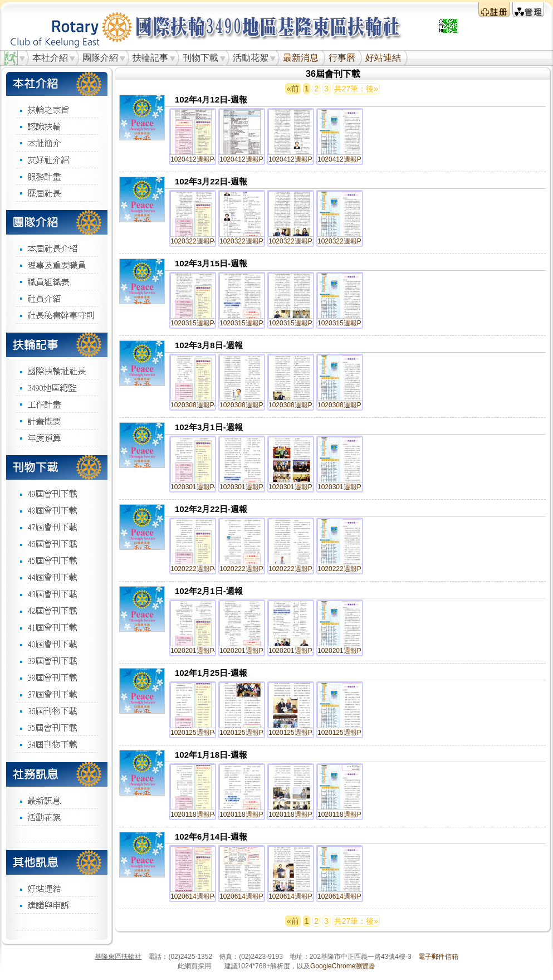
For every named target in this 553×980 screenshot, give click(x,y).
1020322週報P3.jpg (249, 241)
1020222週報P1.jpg (347, 569)
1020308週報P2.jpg (298, 405)
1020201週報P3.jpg (249, 651)
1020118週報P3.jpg (249, 815)
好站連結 (383, 58)
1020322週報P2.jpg (298, 241)
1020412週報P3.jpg (249, 159)
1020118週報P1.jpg (347, 815)
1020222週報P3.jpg (249, 569)
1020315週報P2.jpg (298, 323)
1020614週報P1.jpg (347, 896)
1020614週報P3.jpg (249, 896)
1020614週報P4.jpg (200, 896)
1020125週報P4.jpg (200, 733)
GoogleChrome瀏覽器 (343, 966)
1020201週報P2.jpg (298, 651)
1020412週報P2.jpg (298, 159)
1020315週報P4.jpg (200, 323)
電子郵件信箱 (438, 957)
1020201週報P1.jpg (347, 651)
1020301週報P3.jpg (249, 487)
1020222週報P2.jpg (298, 569)
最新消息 (301, 58)
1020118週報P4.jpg (200, 815)
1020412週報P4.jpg (200, 159)
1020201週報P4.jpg (200, 651)
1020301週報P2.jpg (298, 487)
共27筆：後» (356, 89)
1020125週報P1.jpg (347, 733)
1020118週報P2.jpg (298, 815)
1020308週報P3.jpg (249, 405)
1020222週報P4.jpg (200, 569)
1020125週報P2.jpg (298, 733)
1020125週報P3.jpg (249, 733)
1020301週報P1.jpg (347, 487)
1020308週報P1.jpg (347, 405)
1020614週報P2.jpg (298, 896)
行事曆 (342, 58)
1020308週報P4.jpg (200, 405)
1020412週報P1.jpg (347, 159)
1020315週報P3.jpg (249, 323)
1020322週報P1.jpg (347, 241)
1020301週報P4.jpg (200, 487)
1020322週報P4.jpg (200, 241)
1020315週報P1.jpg (347, 323)
